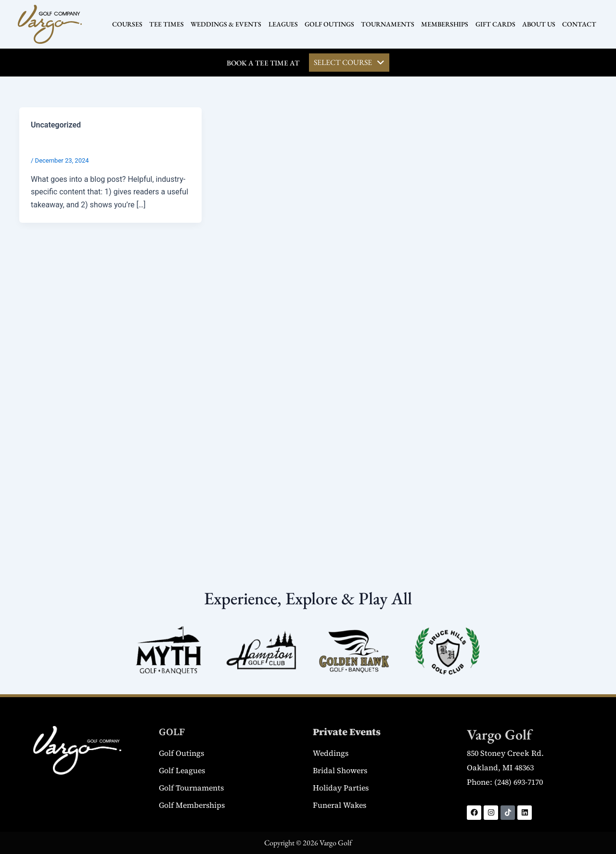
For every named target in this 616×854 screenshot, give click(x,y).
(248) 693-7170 (519, 782)
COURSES (128, 24)
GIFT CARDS (495, 24)
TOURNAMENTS (388, 24)
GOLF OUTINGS (329, 24)
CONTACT (579, 24)
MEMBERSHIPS (445, 24)
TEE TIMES (167, 24)
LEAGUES (283, 24)
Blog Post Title (62, 144)
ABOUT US (538, 24)
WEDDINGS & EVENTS (226, 24)
